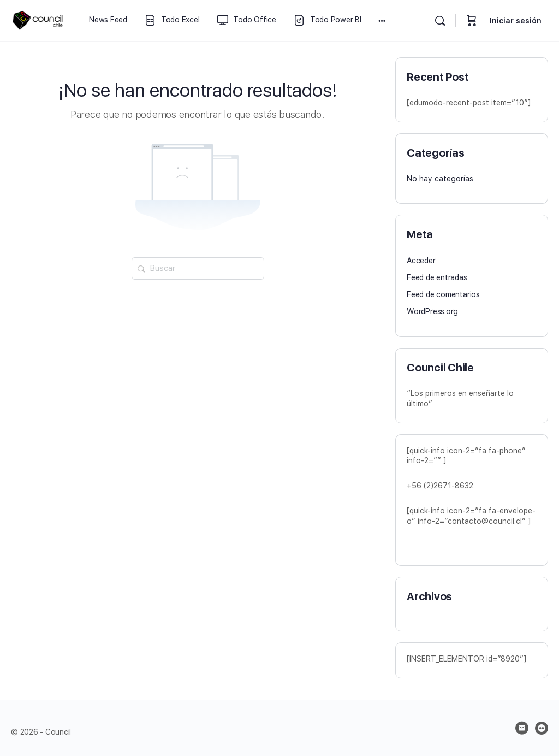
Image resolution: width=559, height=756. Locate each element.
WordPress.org (432, 311)
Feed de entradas (437, 277)
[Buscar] (440, 21)
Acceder (421, 261)
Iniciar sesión (516, 21)
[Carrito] (472, 20)
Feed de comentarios (443, 294)
